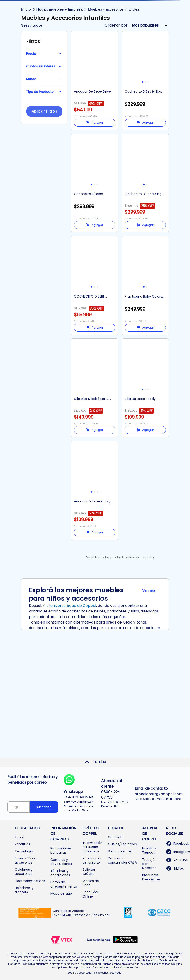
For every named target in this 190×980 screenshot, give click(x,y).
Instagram (178, 852)
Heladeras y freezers (24, 890)
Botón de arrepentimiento (64, 884)
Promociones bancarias (61, 850)
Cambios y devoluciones (61, 862)
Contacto (116, 837)
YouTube (177, 860)
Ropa (19, 837)
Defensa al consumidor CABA (122, 860)
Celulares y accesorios (24, 872)
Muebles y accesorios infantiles (114, 9)
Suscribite (44, 807)
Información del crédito (92, 860)
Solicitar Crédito (89, 872)
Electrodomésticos (30, 881)
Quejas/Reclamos (122, 844)
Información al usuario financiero (92, 847)
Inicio (26, 9)
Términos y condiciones (60, 873)
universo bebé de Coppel (73, 606)
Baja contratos (120, 851)
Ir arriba (95, 762)
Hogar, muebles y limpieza (59, 9)
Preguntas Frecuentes (151, 877)
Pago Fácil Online (91, 894)
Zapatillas (22, 844)
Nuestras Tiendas (149, 850)
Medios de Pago (91, 883)
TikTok (175, 868)
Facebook (178, 843)
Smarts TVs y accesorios (25, 860)
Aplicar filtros (44, 111)
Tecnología (24, 851)
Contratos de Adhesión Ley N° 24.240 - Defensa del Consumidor (81, 913)
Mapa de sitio (61, 893)
